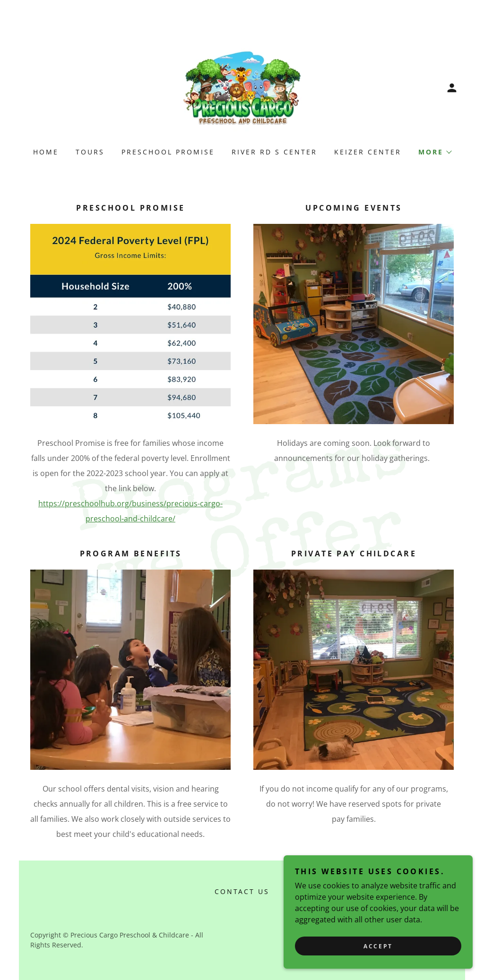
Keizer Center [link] (368, 152)
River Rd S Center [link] (274, 152)
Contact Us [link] (242, 891)
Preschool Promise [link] (168, 152)
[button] (452, 88)
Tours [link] (90, 152)
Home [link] (46, 152)
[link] (242, 87)
